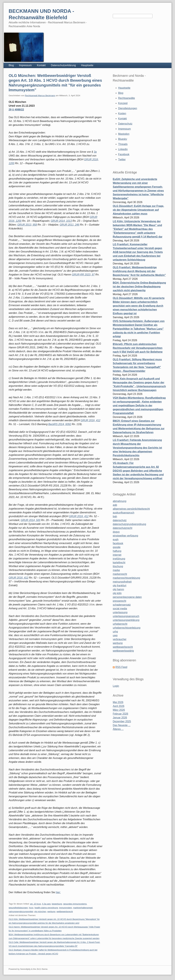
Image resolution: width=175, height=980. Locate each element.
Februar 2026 (120, 714)
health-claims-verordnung (46, 908)
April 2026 (119, 706)
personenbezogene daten (127, 597)
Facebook (124, 154)
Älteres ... (118, 729)
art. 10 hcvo (36, 904)
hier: (58, 892)
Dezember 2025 (122, 721)
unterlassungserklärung (126, 620)
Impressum (25, 65)
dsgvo (116, 532)
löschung (118, 566)
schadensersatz (122, 605)
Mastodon (124, 134)
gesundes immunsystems (75, 904)
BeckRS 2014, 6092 (60, 424)
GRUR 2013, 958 (27, 225)
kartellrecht (119, 563)
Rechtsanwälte (127, 98)
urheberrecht (120, 624)
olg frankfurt (119, 586)
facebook (118, 543)
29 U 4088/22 (16, 110)
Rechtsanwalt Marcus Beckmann (40, 96)
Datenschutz (125, 124)
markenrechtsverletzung (126, 578)
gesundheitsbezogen (18, 908)
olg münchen (40, 911)
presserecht (119, 601)
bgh (115, 516)
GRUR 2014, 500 (30, 520)
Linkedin (123, 149)
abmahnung (120, 501)
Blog (11, 65)
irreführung (119, 559)
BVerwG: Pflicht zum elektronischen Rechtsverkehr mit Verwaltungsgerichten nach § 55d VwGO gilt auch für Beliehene (138, 348)
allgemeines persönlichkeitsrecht (131, 509)
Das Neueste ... (122, 725)
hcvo (31, 908)
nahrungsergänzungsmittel (21, 911)
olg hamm (118, 589)
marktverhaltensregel (83, 908)
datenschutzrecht (123, 528)
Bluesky (123, 139)
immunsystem (66, 908)
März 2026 (119, 710)
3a (95, 152)
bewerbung (57, 904)
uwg (115, 635)
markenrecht (120, 574)
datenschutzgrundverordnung (129, 524)
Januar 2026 (120, 718)
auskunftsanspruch (123, 513)
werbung (51, 911)
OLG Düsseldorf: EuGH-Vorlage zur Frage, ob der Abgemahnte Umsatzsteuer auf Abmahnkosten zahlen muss (138, 210)
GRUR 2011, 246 (70, 225)
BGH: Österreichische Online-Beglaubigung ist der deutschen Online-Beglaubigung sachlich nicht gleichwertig (139, 287)
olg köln (117, 593)
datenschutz (120, 520)
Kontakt (41, 65)
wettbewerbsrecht (65, 911)
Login (116, 686)
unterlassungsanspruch (126, 616)
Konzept (123, 103)
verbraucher (120, 639)
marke (116, 570)
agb (115, 505)
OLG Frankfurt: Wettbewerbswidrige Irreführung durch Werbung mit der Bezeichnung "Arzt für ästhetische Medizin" (139, 271)
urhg (115, 632)
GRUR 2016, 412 (90, 420)
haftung (117, 551)
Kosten (122, 113)
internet (117, 555)
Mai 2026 (118, 702)
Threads (123, 144)
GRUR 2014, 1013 (61, 221)
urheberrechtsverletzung (127, 628)
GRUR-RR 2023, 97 (83, 275)
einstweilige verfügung (125, 536)
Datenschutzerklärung (63, 65)
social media (120, 609)
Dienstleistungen (128, 108)
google (117, 547)
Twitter (122, 159)
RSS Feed (121, 667)
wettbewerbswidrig (123, 651)
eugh (116, 539)
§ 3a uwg (46, 904)
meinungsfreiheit (122, 582)
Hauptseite (87, 65)
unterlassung (120, 612)
